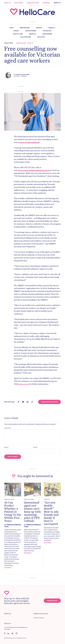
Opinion (16, 31)
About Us (7, 3)
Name (7, 447)
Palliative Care (26, 37)
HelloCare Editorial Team (13, 525)
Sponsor (39, 28)
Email (36, 447)
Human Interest (31, 31)
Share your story (33, 3)
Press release (25, 28)
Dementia (32, 34)
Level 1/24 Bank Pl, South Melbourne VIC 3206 (16, 628)
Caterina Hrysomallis (22, 74)
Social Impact (19, 3)
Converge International (29, 142)
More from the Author (49, 402)
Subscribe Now (52, 601)
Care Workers (47, 34)
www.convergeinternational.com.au (34, 170)
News (11, 28)
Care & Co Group (39, 618)
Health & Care (18, 34)
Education (41, 37)
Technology (47, 31)
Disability (52, 28)
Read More (8, 567)
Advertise (46, 3)
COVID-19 (30, 43)
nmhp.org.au (23, 384)
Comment (8, 428)
